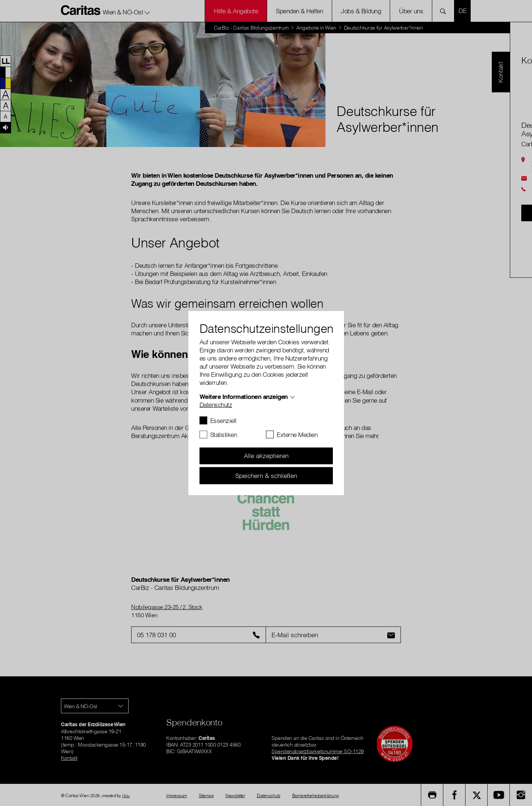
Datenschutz (216, 404)
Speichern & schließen (266, 475)
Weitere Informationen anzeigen (244, 396)
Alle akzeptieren (266, 456)
